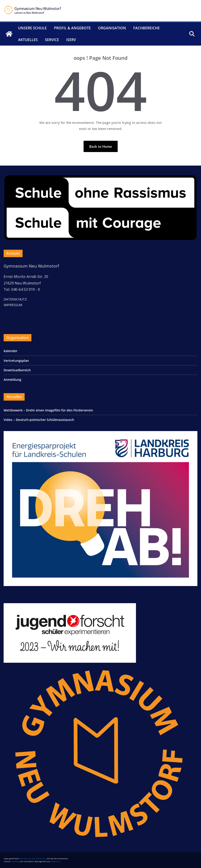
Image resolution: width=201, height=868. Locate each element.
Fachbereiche (146, 28)
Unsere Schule (32, 28)
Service (52, 40)
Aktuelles (28, 40)
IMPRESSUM (13, 305)
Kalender (11, 351)
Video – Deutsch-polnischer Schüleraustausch (39, 420)
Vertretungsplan (16, 361)
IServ (71, 40)
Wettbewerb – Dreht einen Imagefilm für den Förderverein (48, 410)
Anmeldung (12, 380)
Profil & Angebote (72, 28)
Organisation (112, 28)
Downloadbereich (17, 370)
